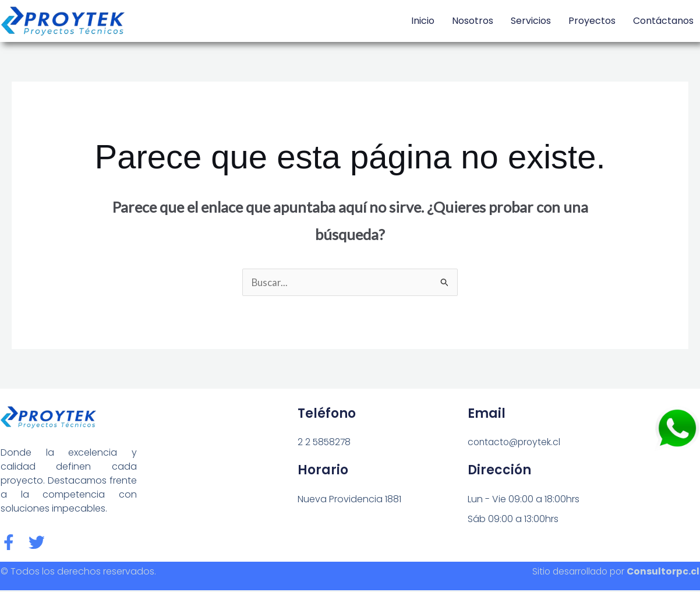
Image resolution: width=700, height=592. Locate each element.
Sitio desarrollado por (613, 573)
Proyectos (592, 21)
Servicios (531, 21)
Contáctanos (663, 21)
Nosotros (473, 21)
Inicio (423, 21)
